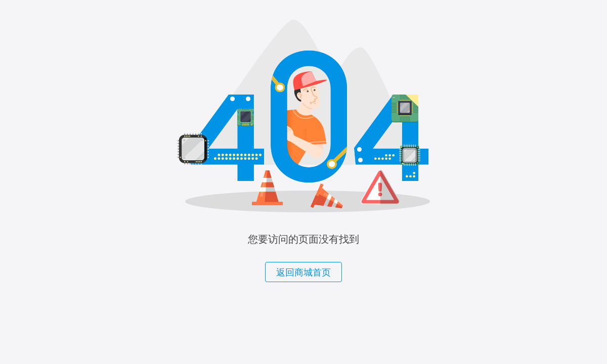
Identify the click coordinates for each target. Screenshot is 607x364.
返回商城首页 (303, 272)
